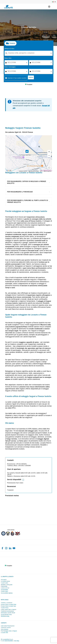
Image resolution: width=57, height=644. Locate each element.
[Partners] (11, 537)
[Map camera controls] (49, 168)
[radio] (11, 43)
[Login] (49, 7)
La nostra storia (5, 581)
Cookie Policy (5, 608)
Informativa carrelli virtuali (8, 613)
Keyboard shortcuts (23, 171)
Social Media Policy (6, 615)
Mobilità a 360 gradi (7, 585)
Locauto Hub (4, 633)
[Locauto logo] (9, 7)
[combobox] (29, 53)
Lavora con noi (5, 588)
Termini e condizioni (7, 603)
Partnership (4, 586)
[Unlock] (51, 53)
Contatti (4, 623)
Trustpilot (10, 490)
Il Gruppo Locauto (7, 577)
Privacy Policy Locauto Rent (9, 605)
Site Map (17, 641)
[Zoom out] (49, 155)
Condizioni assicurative (7, 611)
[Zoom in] (49, 152)
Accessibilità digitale (7, 593)
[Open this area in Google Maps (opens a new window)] (9, 171)
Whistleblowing (5, 616)
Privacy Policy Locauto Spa (8, 606)
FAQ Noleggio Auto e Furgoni (9, 631)
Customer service (6, 628)
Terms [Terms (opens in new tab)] (41, 171)
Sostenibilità (4, 590)
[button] (27, 152)
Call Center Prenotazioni (8, 626)
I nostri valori (4, 583)
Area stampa (5, 629)
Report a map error (47, 171)
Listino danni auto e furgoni (9, 610)
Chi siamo (4, 580)
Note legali (5, 600)
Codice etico (4, 591)
